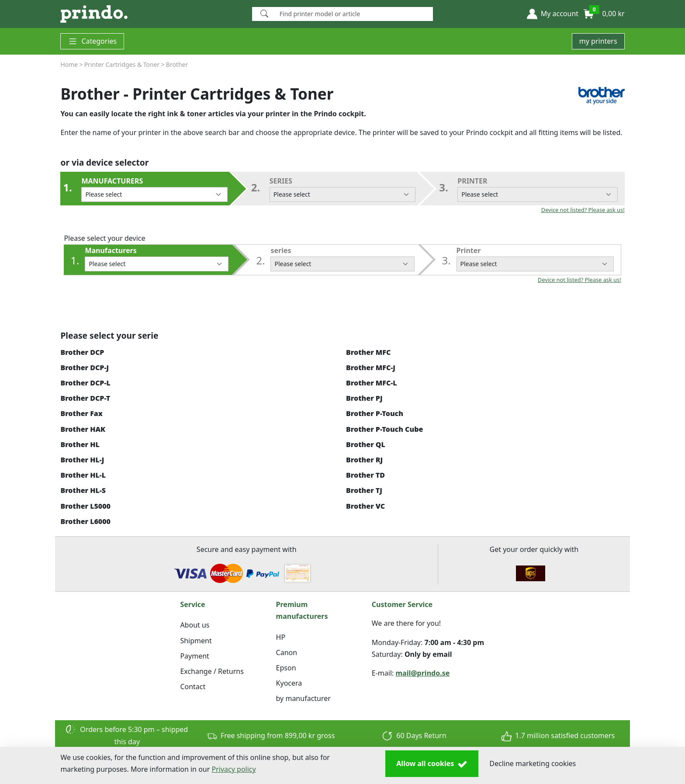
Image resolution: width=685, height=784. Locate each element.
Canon (287, 652)
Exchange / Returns (212, 671)
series (342, 189)
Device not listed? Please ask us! (583, 210)
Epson (286, 668)
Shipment (196, 641)
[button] (553, 14)
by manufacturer (303, 698)
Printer (537, 189)
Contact (193, 687)
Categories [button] (92, 41)
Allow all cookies (432, 764)
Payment (194, 656)
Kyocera (289, 683)
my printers (598, 41)
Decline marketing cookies (533, 763)
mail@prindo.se (423, 673)
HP (281, 637)
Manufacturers (154, 189)
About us (195, 625)
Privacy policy (234, 769)
